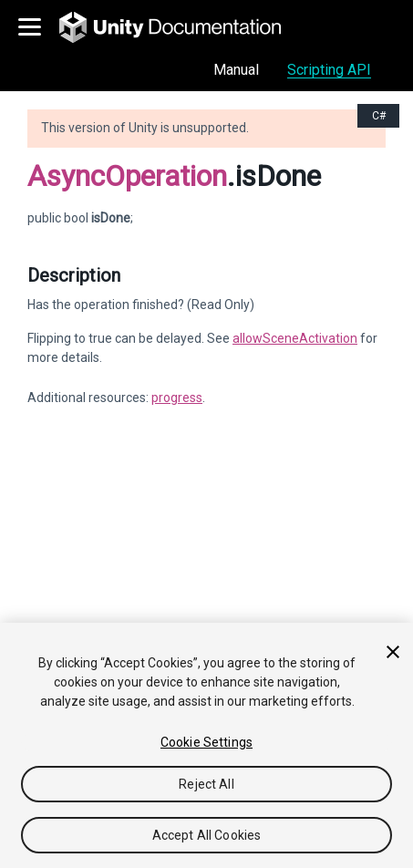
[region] (206, 745)
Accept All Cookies (207, 835)
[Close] (393, 652)
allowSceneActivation (295, 338)
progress (177, 398)
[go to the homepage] (183, 27)
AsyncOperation (127, 176)
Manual (236, 70)
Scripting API (329, 70)
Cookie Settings (206, 742)
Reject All (206, 784)
